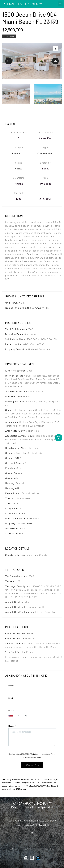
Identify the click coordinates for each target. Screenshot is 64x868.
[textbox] (16, 716)
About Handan (29, 849)
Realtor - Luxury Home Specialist (32, 807)
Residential (9, 36)
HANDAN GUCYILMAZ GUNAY (22, 4)
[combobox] (16, 716)
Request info (32, 765)
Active (19, 168)
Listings (13, 849)
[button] (60, 4)
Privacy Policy (36, 758)
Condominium (45, 153)
